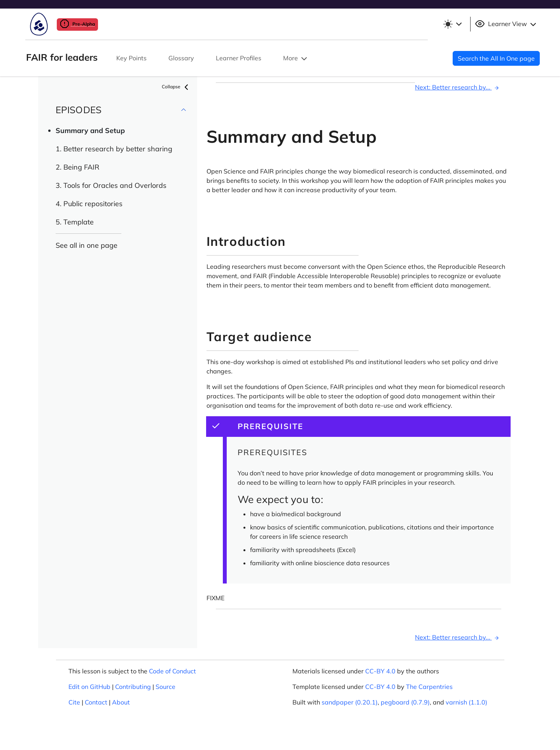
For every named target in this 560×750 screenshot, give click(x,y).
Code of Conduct (172, 671)
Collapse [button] (176, 87)
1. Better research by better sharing (114, 149)
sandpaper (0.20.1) (350, 702)
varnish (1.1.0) (466, 702)
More (296, 59)
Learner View (507, 24)
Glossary (181, 58)
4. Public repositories (89, 204)
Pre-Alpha (77, 24)
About (121, 702)
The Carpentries (429, 687)
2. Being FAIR (77, 167)
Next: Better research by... (458, 87)
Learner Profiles (239, 58)
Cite (74, 702)
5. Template (75, 222)
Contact (96, 702)
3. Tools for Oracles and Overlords (111, 185)
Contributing (133, 687)
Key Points (131, 58)
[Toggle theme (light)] (452, 24)
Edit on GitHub (89, 687)
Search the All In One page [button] (496, 58)
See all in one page (87, 245)
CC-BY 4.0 (380, 671)
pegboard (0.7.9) (405, 702)
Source (165, 687)
